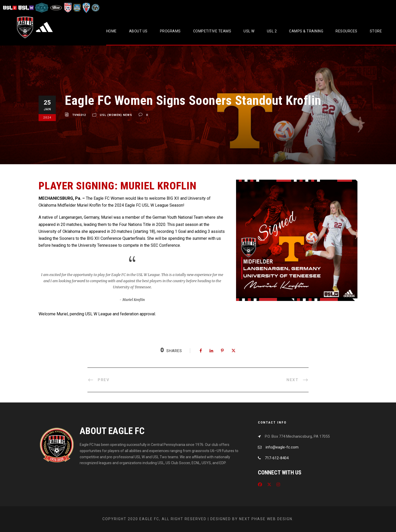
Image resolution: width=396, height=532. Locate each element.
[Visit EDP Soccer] (86, 8)
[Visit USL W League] (26, 8)
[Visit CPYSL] (95, 8)
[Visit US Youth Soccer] (67, 8)
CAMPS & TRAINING (306, 31)
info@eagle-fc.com (282, 447)
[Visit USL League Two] (10, 8)
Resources (346, 31)
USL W (249, 31)
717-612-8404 (277, 458)
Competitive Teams (212, 31)
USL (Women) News (116, 115)
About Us (138, 31)
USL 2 (272, 31)
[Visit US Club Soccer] (56, 8)
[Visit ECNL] (42, 8)
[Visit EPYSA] (77, 8)
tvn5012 (79, 115)
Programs (170, 31)
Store (376, 31)
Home (111, 31)
